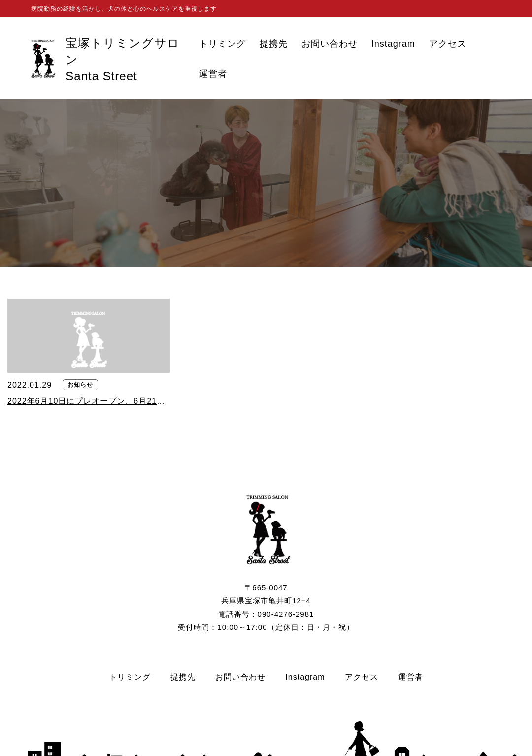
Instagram (393, 44)
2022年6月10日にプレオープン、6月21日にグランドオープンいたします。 (89, 401)
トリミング (222, 44)
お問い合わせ (330, 44)
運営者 (213, 74)
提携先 (274, 44)
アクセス (448, 44)
